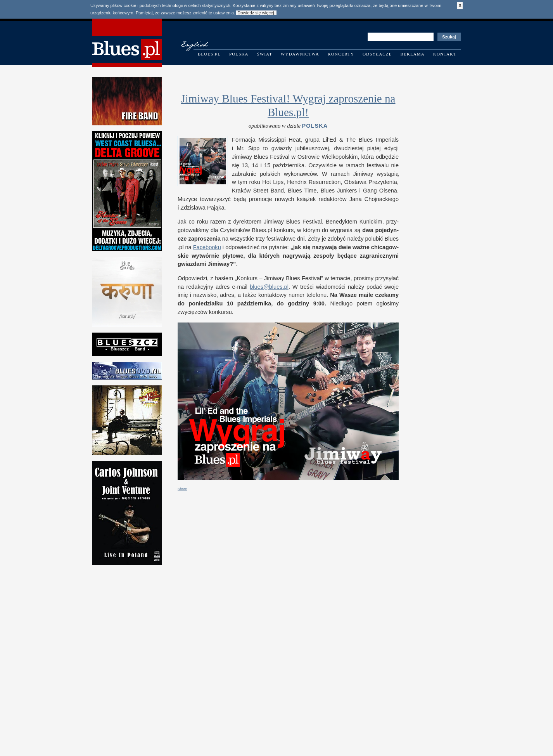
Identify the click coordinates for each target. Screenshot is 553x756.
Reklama (413, 54)
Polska (239, 54)
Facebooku (207, 247)
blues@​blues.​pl (269, 287)
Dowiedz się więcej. (256, 13)
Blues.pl (209, 54)
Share (182, 489)
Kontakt (445, 54)
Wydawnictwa (300, 54)
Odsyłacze (377, 54)
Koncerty (341, 54)
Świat (265, 54)
